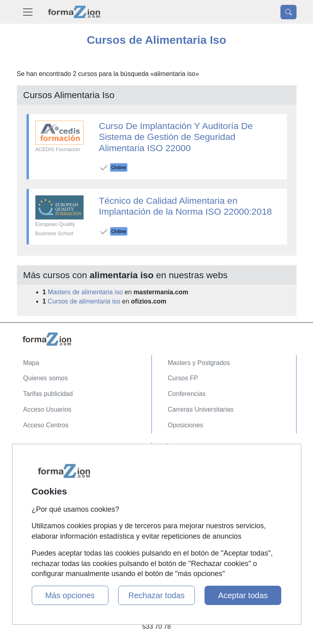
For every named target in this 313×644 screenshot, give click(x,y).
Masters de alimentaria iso (85, 292)
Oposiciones (186, 425)
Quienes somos (46, 378)
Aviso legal (39, 481)
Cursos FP (183, 378)
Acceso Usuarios (47, 409)
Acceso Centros (46, 425)
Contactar (37, 450)
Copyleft (35, 497)
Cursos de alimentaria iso (84, 301)
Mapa (31, 363)
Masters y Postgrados (199, 363)
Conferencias (187, 394)
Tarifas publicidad (48, 394)
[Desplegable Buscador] (288, 12)
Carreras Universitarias (201, 409)
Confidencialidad (47, 465)
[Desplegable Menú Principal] (28, 12)
